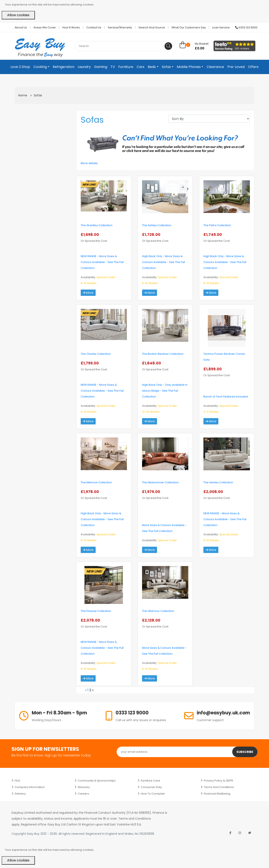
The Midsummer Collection (160, 482)
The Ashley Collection (157, 225)
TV (113, 67)
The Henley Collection (218, 482)
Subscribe (245, 752)
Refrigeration (64, 67)
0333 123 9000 (246, 27)
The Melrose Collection (96, 482)
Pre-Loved (236, 67)
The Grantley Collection (97, 225)
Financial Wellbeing (217, 794)
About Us (21, 27)
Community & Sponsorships (97, 781)
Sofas (166, 67)
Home (23, 95)
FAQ (17, 781)
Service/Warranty (120, 27)
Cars (140, 67)
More (88, 293)
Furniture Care (150, 781)
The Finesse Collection (96, 611)
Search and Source (152, 27)
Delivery (20, 794)
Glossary (84, 787)
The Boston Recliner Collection (163, 354)
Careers (83, 794)
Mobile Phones (189, 67)
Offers (253, 67)
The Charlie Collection (96, 354)
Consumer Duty (151, 787)
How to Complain (153, 794)
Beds (152, 67)
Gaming (101, 67)
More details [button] (89, 163)
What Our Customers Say (189, 27)
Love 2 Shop (20, 67)
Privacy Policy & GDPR (218, 781)
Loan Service (221, 27)
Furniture (126, 67)
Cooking (40, 67)
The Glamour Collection (158, 611)
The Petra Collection (217, 225)
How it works (71, 27)
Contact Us (94, 27)
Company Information (30, 787)
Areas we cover (45, 27)
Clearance (215, 67)
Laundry (84, 67)
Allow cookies (18, 15)
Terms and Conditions (219, 787)
